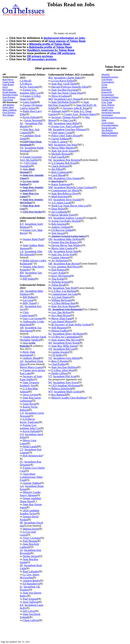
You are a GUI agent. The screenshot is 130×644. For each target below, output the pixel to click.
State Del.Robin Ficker (64, 102)
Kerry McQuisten (8, 88)
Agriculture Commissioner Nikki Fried (31, 477)
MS (22, 273)
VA (22, 148)
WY (50, 392)
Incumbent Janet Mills (66, 123)
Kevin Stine (8, 107)
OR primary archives (40, 56)
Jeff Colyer (29, 611)
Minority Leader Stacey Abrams (30, 494)
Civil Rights (107, 80)
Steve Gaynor (30, 395)
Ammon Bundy (31, 581)
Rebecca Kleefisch (61, 389)
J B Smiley (57, 355)
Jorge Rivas (29, 404)
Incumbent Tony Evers (65, 382)
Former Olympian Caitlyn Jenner (31, 107)
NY (50, 218)
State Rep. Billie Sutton (64, 346)
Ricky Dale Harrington (28, 353)
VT (50, 376)
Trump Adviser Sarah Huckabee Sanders (33, 338)
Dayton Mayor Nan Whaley (66, 245)
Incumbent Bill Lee (64, 349)
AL (22, 306)
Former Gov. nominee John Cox (30, 91)
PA (50, 288)
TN (50, 349)
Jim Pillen (57, 169)
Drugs (104, 87)
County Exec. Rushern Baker (80, 114)
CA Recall (25, 81)
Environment (108, 95)
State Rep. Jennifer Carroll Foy (32, 189)
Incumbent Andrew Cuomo (68, 218)
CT (21, 450)
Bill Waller (29, 279)
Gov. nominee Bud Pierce (65, 267)
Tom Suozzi (58, 233)
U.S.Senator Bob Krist (63, 163)
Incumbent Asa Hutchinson (31, 329)
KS (21, 605)
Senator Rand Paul (33, 239)
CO (22, 434)
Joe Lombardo (59, 212)
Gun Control (107, 107)
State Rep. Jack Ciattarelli (30, 131)
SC (50, 334)
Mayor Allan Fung (61, 318)
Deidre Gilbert (59, 373)
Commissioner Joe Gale (64, 294)
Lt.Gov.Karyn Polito (62, 81)
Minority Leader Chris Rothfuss (69, 398)
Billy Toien (29, 303)
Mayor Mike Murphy (63, 148)
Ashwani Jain (59, 111)
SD (50, 343)
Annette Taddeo (31, 483)
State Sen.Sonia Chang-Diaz (67, 93)
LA (22, 251)
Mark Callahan (10, 110)
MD (50, 99)
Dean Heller (58, 209)
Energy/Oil (107, 92)
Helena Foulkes (60, 331)
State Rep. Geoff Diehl (64, 84)
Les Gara (28, 300)
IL (21, 587)
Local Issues (107, 123)
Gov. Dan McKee (61, 312)
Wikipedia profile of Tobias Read (49, 44)
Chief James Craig (61, 133)
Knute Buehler (9, 92)
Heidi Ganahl (30, 446)
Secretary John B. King (76, 108)
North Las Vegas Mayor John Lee (69, 206)
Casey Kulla (8, 82)
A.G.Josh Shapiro (61, 297)
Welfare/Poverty (109, 135)
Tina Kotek (8, 100)
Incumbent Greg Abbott (66, 358)
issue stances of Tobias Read (67, 41)
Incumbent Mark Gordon (68, 392)
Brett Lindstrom (60, 172)
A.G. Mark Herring (27, 171)
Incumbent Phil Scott (65, 376)
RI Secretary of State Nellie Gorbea (71, 325)
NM (50, 187)
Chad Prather (58, 364)
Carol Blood (58, 175)
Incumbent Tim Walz (65, 145)
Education (106, 90)
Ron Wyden (8, 115)
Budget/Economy (110, 77)
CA (22, 413)
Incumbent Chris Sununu (67, 178)
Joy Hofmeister (60, 261)
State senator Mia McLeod (66, 340)
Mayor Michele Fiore (63, 215)
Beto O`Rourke (60, 361)
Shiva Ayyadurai (60, 96)
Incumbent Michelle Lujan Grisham (73, 187)
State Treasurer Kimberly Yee (30, 384)
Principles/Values (110, 125)
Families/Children (110, 97)
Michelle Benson (61, 154)
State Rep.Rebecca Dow (64, 193)
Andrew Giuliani (60, 227)
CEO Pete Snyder (32, 212)
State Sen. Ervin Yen (62, 254)
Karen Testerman (61, 184)
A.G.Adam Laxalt (61, 203)
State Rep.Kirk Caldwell (29, 546)
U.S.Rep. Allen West (62, 370)
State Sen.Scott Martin (63, 306)
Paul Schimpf (30, 599)
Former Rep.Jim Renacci (65, 242)
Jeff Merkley (8, 105)
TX (50, 358)
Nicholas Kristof (10, 95)
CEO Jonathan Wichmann (65, 386)
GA (22, 486)
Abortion (105, 74)
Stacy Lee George (32, 318)
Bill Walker (29, 297)
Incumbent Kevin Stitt (66, 251)
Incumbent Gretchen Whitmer (69, 129)
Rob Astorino (59, 224)
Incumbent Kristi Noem (66, 343)
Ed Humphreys (31, 584)
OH (50, 239)
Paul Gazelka (58, 157)
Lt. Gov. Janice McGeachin (30, 576)
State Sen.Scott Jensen (63, 151)
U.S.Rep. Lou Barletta (63, 291)
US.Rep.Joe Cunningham (65, 337)
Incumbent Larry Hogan (67, 99)
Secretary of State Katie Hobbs (31, 378)
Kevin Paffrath (31, 117)
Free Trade (107, 102)
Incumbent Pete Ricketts (67, 160)
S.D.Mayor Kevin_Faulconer (29, 85)
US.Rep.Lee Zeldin (62, 230)
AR (22, 328)
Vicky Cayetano (32, 538)
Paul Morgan (30, 541)
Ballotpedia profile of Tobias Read (50, 47)
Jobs (104, 120)
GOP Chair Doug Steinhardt (31, 143)
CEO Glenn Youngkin (28, 165)
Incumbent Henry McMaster (68, 334)
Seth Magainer (59, 328)
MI (50, 129)
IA (21, 550)
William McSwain (61, 300)
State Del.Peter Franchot (69, 104)
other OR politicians (63, 53)
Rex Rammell (59, 395)
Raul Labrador (31, 571)
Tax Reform (107, 130)
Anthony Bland (31, 358)
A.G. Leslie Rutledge (28, 344)
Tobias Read (58, 285)
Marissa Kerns (31, 529)
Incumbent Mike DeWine (67, 239)
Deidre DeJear (31, 556)
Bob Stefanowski (32, 456)
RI (50, 309)
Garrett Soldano (60, 139)
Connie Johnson (60, 257)
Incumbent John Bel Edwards (31, 253)
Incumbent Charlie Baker (68, 78)
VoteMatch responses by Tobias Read (50, 50)
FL (21, 462)
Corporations (108, 82)
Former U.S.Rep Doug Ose (30, 97)
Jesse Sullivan (30, 602)
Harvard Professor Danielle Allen (69, 87)
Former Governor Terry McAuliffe (31, 158)
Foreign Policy (108, 100)
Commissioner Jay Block (65, 190)
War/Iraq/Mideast (110, 133)
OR (50, 264)
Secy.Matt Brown (61, 315)
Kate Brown (8, 85)
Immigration (107, 115)
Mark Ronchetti (60, 197)
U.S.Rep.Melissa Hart (63, 303)
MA (50, 78)
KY (22, 224)
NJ (21, 123)
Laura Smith (30, 102)
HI (21, 523)
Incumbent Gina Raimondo (67, 309)
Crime (104, 85)
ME (50, 123)
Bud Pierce (8, 80)
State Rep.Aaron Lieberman (30, 399)
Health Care (107, 110)
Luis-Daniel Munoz (62, 321)
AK (22, 291)
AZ (22, 361)
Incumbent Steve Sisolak (67, 200)
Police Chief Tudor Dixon (65, 136)
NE (50, 160)
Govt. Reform (108, 105)
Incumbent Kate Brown (66, 264)
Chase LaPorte (31, 620)
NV (50, 200)
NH (50, 178)
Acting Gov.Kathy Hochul (66, 221)
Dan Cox (68, 120)
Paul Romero (9, 97)
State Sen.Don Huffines (64, 367)
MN (50, 145)
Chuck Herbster (60, 166)
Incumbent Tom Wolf (65, 288)
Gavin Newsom (33, 120)
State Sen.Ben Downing (64, 90)
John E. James (59, 142)
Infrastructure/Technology (114, 118)
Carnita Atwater (60, 352)
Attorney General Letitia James (68, 236)
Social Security (109, 128)
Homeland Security (111, 113)
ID (21, 565)
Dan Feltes (57, 181)
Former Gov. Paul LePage (65, 126)
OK (50, 251)
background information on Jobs (64, 38)
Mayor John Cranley (62, 248)
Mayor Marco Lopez (31, 367)
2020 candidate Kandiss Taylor (30, 512)
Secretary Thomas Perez (64, 117)
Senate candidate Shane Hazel (30, 500)
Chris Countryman (27, 314)
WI (50, 382)
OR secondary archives (42, 59)
